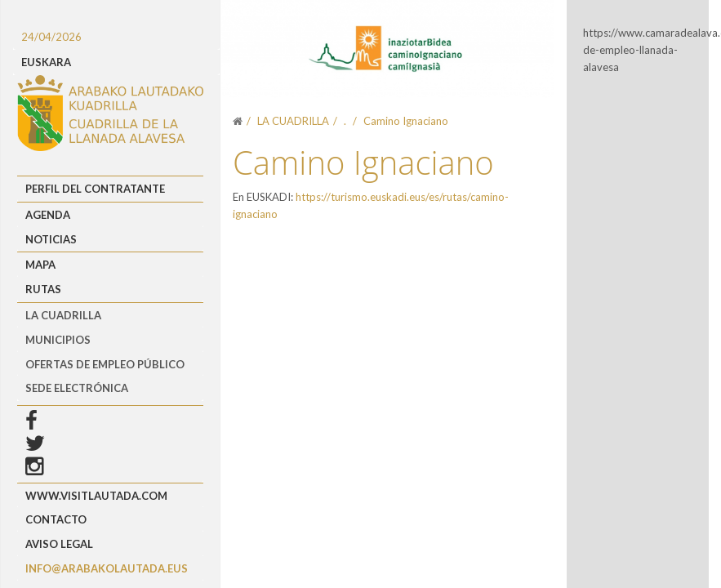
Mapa (40, 265)
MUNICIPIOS (58, 340)
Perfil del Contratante (95, 189)
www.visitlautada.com (96, 496)
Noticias (51, 239)
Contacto (56, 519)
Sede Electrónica (77, 388)
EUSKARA (46, 62)
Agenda (48, 215)
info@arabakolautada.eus (107, 568)
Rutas (43, 289)
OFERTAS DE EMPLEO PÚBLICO (105, 364)
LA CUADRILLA (63, 315)
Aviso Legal (59, 544)
